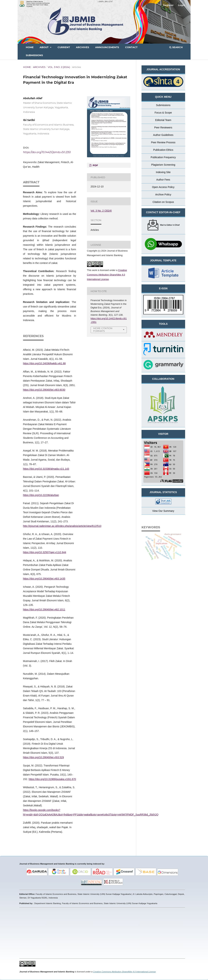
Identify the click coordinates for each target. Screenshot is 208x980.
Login (182, 5)
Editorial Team (163, 120)
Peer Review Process (163, 142)
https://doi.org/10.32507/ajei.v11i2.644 (45, 552)
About (44, 47)
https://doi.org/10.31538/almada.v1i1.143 (46, 469)
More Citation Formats (103, 330)
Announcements (107, 47)
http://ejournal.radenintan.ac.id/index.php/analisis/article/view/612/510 (62, 526)
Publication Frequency (163, 157)
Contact (131, 47)
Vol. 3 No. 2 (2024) (59, 67)
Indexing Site (163, 172)
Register (168, 5)
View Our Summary (163, 511)
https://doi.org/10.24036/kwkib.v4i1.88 (44, 363)
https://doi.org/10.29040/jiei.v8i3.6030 (44, 390)
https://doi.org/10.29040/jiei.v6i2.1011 (44, 610)
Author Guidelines (163, 135)
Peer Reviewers (163, 127)
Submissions (34, 55)
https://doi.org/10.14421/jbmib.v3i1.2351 (47, 152)
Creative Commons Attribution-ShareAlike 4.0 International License (107, 275)
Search (176, 47)
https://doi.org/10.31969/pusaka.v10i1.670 (52, 779)
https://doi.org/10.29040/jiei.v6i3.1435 (44, 579)
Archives (82, 47)
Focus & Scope (163, 113)
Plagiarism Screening (163, 165)
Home (30, 47)
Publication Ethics (163, 150)
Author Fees (163, 180)
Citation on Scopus (163, 202)
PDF (95, 165)
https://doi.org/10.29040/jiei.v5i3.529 (44, 757)
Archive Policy (163, 195)
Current (64, 47)
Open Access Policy (163, 187)
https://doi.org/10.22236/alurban (41, 495)
